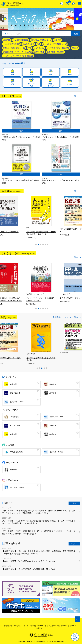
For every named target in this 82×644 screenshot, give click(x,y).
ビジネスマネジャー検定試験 (58, 48)
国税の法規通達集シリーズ (41, 40)
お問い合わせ (41, 628)
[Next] (77, 19)
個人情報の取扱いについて (58, 626)
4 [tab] (41, 29)
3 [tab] (38, 29)
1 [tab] (34, 29)
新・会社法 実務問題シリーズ (55, 44)
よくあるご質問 (29, 626)
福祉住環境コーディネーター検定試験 (17, 52)
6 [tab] (45, 29)
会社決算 (75, 48)
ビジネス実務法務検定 (11, 44)
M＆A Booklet (39, 48)
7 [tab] (48, 29)
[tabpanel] (41, 19)
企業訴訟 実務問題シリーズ (14, 48)
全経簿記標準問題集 (21, 40)
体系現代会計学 (28, 44)
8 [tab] (50, 29)
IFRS (29, 48)
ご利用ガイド (42, 626)
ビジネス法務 (15, 393)
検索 (76, 34)
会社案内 (73, 626)
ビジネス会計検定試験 (56, 52)
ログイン (62, 3)
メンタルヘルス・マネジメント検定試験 (18, 56)
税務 (39, 44)
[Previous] (5, 19)
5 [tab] (43, 29)
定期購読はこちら (60, 317)
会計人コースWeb (17, 402)
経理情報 (53, 393)
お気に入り (73, 3)
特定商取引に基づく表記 (13, 626)
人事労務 (58, 40)
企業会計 (13, 384)
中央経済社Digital (17, 452)
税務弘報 (53, 384)
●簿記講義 (7, 40)
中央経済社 (14, 417)
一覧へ (75, 96)
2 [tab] (36, 29)
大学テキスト (39, 52)
